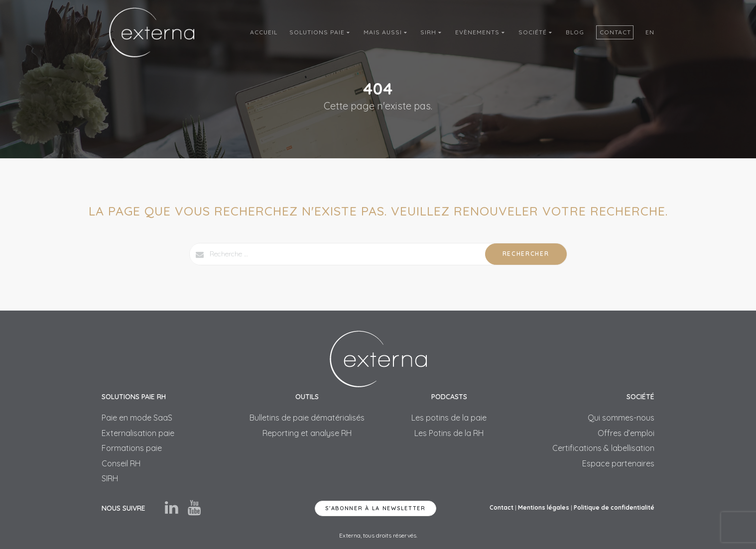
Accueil (264, 32)
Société (536, 32)
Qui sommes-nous (621, 418)
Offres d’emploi (626, 433)
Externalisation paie (138, 433)
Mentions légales (544, 507)
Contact (615, 32)
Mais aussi (386, 32)
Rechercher (526, 254)
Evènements (481, 32)
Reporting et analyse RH (307, 433)
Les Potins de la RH (449, 433)
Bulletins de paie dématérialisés (307, 418)
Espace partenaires (618, 463)
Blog (575, 32)
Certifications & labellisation (603, 448)
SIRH (432, 32)
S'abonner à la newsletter (376, 508)
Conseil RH (121, 463)
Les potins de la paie (449, 418)
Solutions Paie (320, 32)
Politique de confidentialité (614, 507)
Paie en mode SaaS (137, 418)
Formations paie (132, 448)
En (650, 32)
